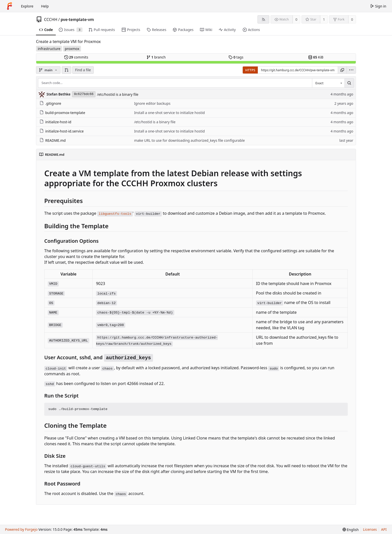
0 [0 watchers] (296, 19)
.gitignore (50, 103)
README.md (53, 140)
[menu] (351, 70)
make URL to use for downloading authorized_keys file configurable (189, 140)
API (384, 529)
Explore (27, 6)
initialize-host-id (55, 122)
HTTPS (250, 70)
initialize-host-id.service (62, 131)
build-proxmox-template (62, 113)
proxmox (72, 49)
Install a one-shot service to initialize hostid (169, 113)
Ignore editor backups (152, 103)
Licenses (370, 529)
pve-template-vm (77, 19)
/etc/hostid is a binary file (118, 94)
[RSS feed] (263, 19)
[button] (66, 70)
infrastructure (49, 49)
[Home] (9, 6)
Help (45, 6)
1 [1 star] (324, 19)
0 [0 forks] (352, 19)
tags (236, 57)
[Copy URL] (342, 70)
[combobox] (328, 83)
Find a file (83, 70)
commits (76, 57)
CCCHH (51, 19)
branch (156, 57)
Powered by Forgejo (21, 529)
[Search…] (349, 83)
